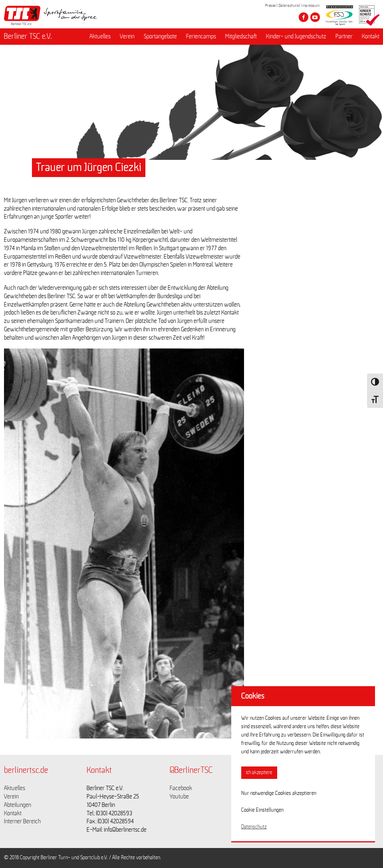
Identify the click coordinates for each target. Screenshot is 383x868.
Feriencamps (201, 36)
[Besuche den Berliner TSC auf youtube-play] (315, 17)
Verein (127, 36)
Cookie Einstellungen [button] (262, 810)
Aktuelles (100, 36)
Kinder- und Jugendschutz (296, 36)
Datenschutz (289, 6)
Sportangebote (160, 36)
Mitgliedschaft (241, 36)
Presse (271, 6)
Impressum (311, 6)
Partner (344, 36)
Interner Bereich (22, 821)
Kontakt (371, 36)
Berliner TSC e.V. (28, 36)
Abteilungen (18, 805)
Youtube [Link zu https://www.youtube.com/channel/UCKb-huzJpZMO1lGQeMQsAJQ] (179, 796)
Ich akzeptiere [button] (259, 773)
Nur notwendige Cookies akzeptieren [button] (279, 793)
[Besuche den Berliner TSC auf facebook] (304, 17)
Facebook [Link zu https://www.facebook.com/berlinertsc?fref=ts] (181, 788)
